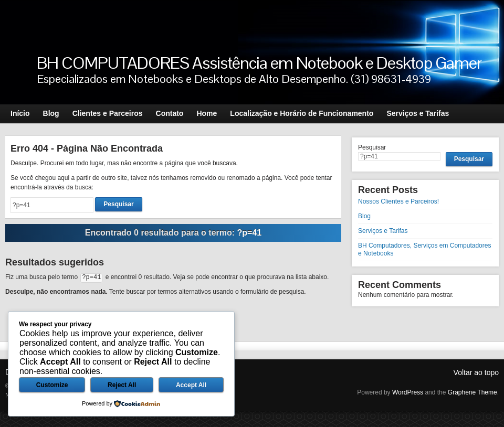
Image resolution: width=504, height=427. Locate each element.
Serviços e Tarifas (383, 231)
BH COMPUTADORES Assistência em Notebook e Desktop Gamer (259, 63)
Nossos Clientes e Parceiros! (398, 201)
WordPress (408, 392)
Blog (364, 216)
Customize (52, 385)
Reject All (122, 385)
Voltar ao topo (476, 372)
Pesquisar (372, 147)
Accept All (191, 385)
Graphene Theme (472, 392)
